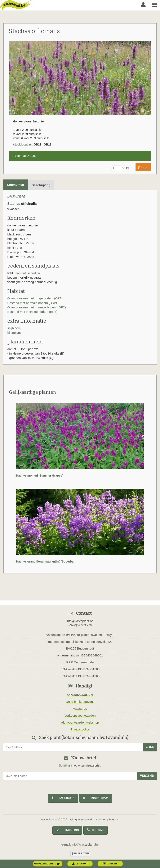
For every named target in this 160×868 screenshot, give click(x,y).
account (80, 864)
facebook (63, 798)
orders (110, 864)
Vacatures (80, 709)
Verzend (147, 776)
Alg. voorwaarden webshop (80, 722)
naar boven (80, 854)
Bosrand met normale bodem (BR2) (32, 303)
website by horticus (107, 819)
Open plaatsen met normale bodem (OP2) (37, 307)
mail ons (67, 830)
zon (18, 273)
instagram (96, 798)
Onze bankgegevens (80, 702)
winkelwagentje (47, 864)
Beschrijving (41, 185)
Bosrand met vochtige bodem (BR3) (32, 312)
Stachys (14, 204)
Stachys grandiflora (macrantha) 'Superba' (45, 561)
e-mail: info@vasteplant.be (80, 844)
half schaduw (31, 273)
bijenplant (14, 333)
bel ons (95, 830)
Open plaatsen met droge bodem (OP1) (35, 298)
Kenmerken (15, 185)
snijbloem (14, 328)
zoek (150, 747)
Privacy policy (80, 729)
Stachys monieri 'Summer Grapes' (39, 476)
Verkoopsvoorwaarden (80, 715)
